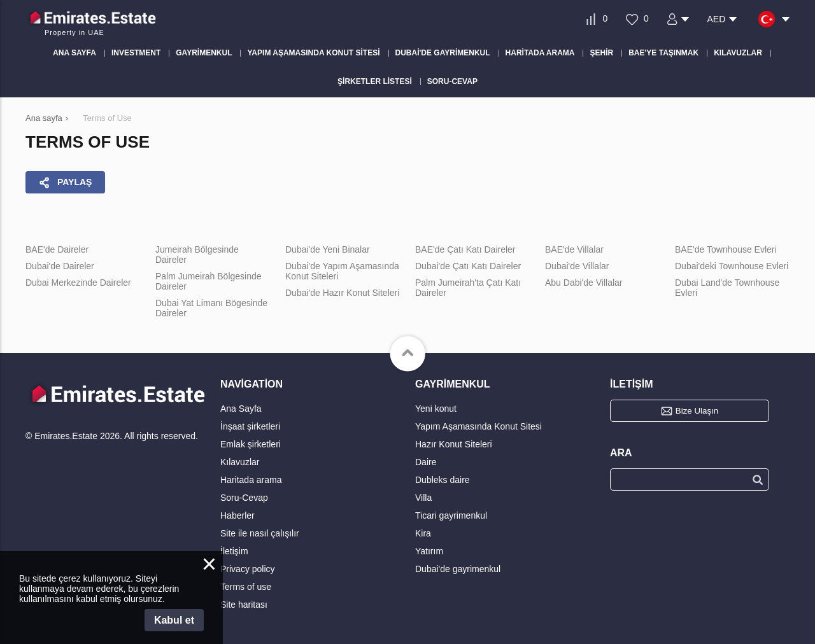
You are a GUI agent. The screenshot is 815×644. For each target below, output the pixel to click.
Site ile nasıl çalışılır (260, 533)
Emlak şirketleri (251, 444)
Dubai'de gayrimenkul (458, 569)
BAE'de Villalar (574, 249)
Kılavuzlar (240, 462)
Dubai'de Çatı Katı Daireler (468, 266)
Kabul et (174, 620)
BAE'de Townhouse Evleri (726, 249)
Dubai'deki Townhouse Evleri (732, 266)
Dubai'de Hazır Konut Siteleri (342, 293)
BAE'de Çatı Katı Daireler (465, 249)
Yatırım (429, 551)
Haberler (237, 515)
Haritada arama (251, 480)
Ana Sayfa (241, 409)
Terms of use (246, 587)
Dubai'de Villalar (577, 266)
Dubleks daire (443, 480)
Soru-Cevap (244, 498)
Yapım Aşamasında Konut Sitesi (478, 426)
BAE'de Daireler (57, 249)
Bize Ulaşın (697, 411)
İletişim (234, 551)
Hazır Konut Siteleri (454, 444)
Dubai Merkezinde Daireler (78, 283)
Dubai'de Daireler (60, 266)
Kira (423, 533)
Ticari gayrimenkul (451, 515)
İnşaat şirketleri (250, 426)
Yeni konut (436, 409)
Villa (423, 498)
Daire (426, 462)
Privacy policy (248, 569)
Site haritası (244, 605)
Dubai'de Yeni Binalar (328, 249)
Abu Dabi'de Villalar (584, 283)
